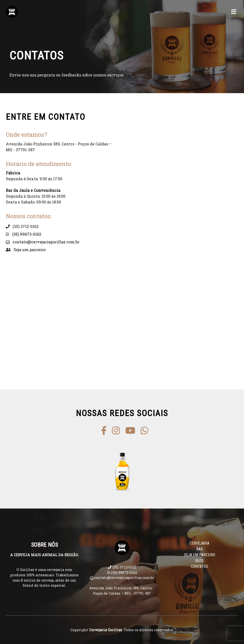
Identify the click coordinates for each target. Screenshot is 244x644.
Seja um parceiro (30, 250)
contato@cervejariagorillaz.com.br (46, 242)
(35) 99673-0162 (27, 234)
